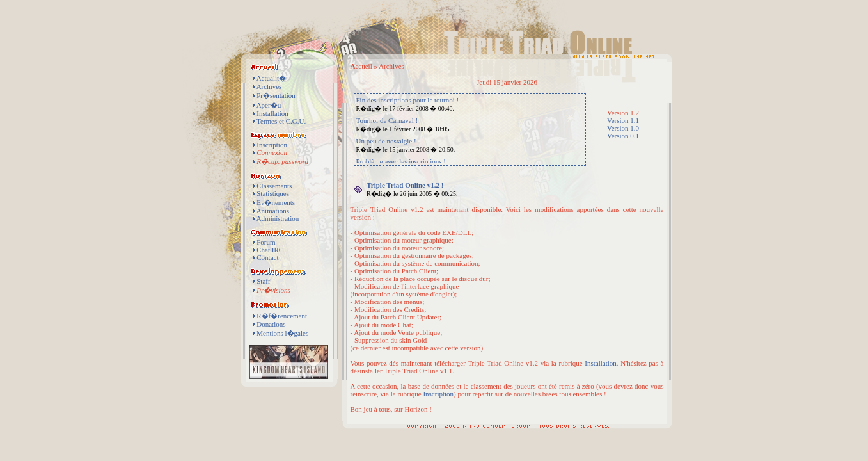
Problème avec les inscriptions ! (401, 161)
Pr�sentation (276, 95)
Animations (273, 211)
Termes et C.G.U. (281, 121)
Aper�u (269, 105)
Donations (271, 324)
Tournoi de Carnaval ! (387, 120)
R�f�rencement (282, 316)
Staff (263, 281)
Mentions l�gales (282, 333)
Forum (266, 242)
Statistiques (273, 193)
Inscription (272, 145)
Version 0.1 (623, 136)
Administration (278, 218)
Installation (272, 113)
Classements (274, 186)
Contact (267, 257)
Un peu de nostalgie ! (386, 141)
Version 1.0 (623, 128)
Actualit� (271, 78)
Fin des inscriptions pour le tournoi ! (408, 100)
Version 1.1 (623, 120)
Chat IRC (270, 250)
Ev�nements (276, 202)
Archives (269, 86)
